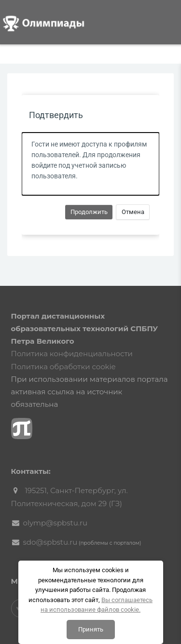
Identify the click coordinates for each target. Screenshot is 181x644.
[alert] (90, 164)
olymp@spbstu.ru (56, 523)
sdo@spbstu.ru (50, 542)
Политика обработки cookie (63, 367)
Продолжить (89, 212)
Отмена (133, 212)
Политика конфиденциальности (72, 354)
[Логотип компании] (51, 22)
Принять (91, 629)
